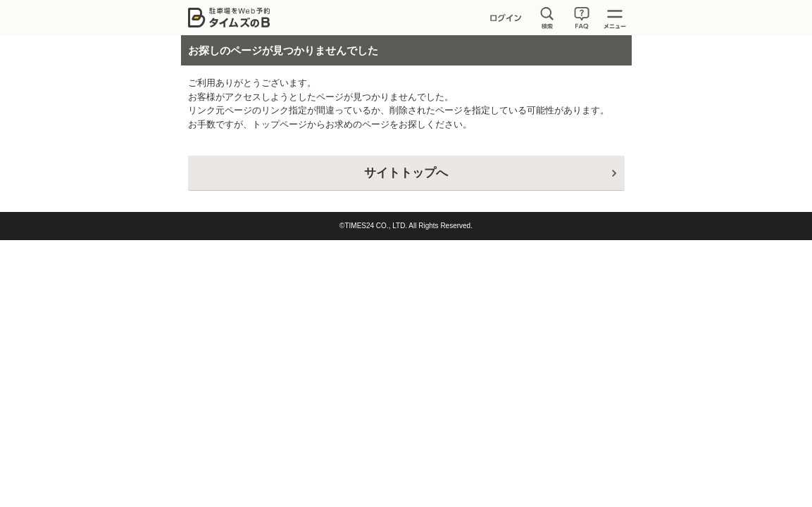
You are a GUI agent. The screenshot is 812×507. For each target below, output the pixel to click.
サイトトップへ (406, 173)
